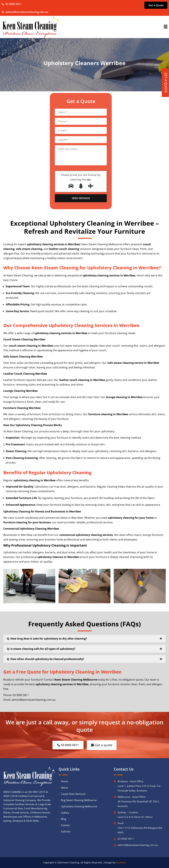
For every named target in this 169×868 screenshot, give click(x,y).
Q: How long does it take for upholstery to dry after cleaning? (47, 639)
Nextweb (121, 862)
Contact (65, 825)
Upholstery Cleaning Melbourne (79, 806)
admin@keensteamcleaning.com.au (27, 12)
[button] (166, 27)
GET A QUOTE (166, 83)
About (64, 787)
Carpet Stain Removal (73, 794)
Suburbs (66, 831)
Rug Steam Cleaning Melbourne (79, 800)
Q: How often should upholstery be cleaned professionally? (45, 659)
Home (65, 781)
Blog (64, 819)
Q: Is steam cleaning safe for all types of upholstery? (41, 649)
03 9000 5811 (126, 838)
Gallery (65, 812)
